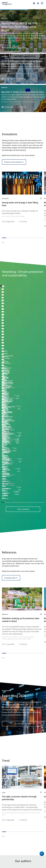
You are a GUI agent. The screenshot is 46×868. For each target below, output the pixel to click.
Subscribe (34, 3)
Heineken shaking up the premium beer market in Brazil (19, 27)
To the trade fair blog (23, 564)
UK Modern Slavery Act (10, 863)
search (38, 3)
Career (5, 804)
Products (5, 798)
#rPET (7, 73)
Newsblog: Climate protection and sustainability (20, 821)
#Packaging (24, 40)
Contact (5, 806)
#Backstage (5, 323)
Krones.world (7, 833)
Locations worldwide (10, 809)
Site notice (5, 861)
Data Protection (15, 861)
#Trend (4, 653)
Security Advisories (25, 863)
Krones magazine (9, 818)
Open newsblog (23, 349)
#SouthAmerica (7, 42)
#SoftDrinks (5, 102)
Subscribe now (23, 846)
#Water (12, 102)
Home (4, 796)
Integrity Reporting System (11, 865)
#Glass (8, 40)
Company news (10, 418)
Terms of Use (33, 861)
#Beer (3, 40)
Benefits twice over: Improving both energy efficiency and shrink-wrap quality (22, 62)
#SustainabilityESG (16, 323)
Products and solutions (13, 162)
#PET (3, 73)
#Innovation (6, 216)
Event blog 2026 (8, 824)
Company (6, 801)
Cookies (24, 861)
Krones (17, 4)
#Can (12, 40)
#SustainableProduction (36, 40)
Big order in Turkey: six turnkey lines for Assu (23, 92)
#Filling (17, 40)
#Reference (16, 477)
